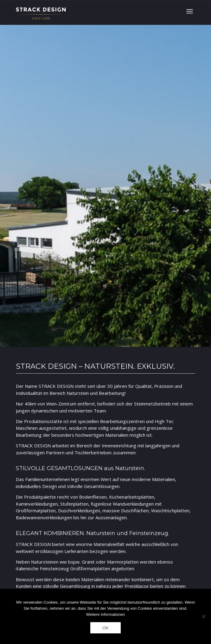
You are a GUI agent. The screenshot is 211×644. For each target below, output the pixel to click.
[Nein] (203, 616)
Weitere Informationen (105, 614)
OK (105, 628)
